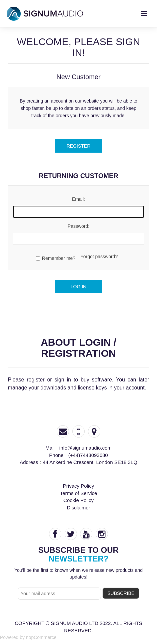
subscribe (121, 593)
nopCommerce (41, 637)
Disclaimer (78, 508)
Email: (78, 199)
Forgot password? (99, 257)
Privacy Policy (78, 486)
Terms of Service (79, 493)
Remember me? (59, 258)
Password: (78, 226)
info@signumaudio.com (85, 448)
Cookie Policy (78, 500)
